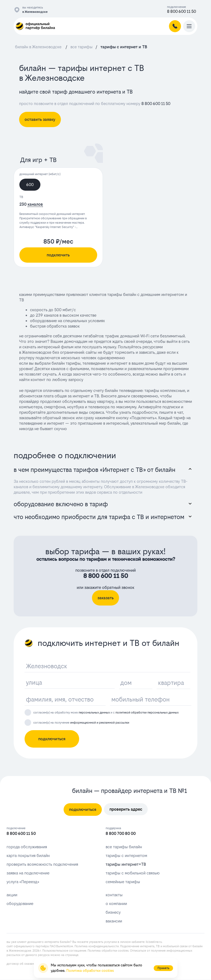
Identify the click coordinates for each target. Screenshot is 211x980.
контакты (114, 895)
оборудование (20, 903)
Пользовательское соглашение (64, 951)
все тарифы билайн (124, 847)
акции (12, 895)
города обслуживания (27, 847)
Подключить (143, 418)
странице (72, 955)
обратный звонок (59, 418)
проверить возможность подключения (42, 864)
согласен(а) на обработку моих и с (106, 713)
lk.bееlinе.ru (154, 942)
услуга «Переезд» (23, 882)
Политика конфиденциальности (97, 946)
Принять (163, 968)
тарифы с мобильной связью (133, 873)
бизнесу (113, 912)
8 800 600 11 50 (182, 11)
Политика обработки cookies (108, 951)
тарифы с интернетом (126, 855)
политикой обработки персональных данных (147, 713)
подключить (58, 255)
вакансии (114, 921)
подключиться (52, 739)
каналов (35, 204)
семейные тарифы (123, 882)
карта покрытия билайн (28, 855)
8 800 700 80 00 (121, 833)
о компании (116, 903)
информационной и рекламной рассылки (100, 723)
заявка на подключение (28, 873)
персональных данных (94, 713)
